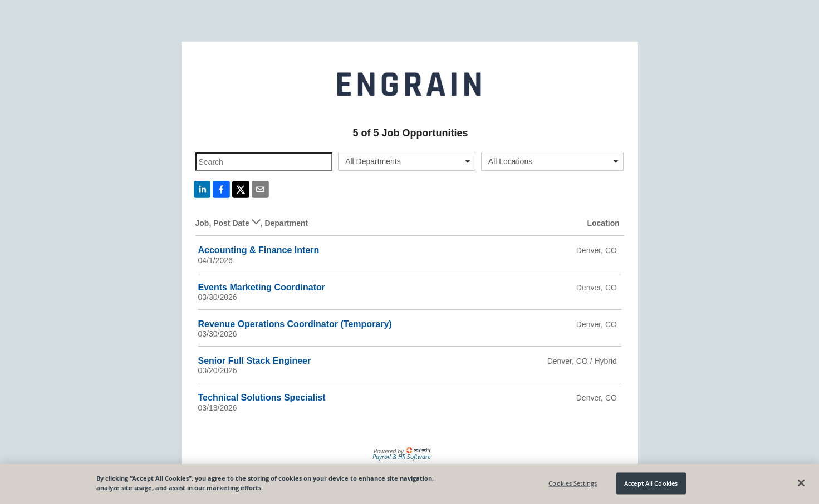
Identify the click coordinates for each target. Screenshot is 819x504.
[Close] (801, 483)
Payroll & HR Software (401, 456)
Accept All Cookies (651, 483)
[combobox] (407, 161)
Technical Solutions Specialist (262, 397)
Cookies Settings (573, 483)
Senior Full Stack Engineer (255, 361)
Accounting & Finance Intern (259, 250)
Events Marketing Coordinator (262, 287)
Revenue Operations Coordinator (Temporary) (295, 324)
